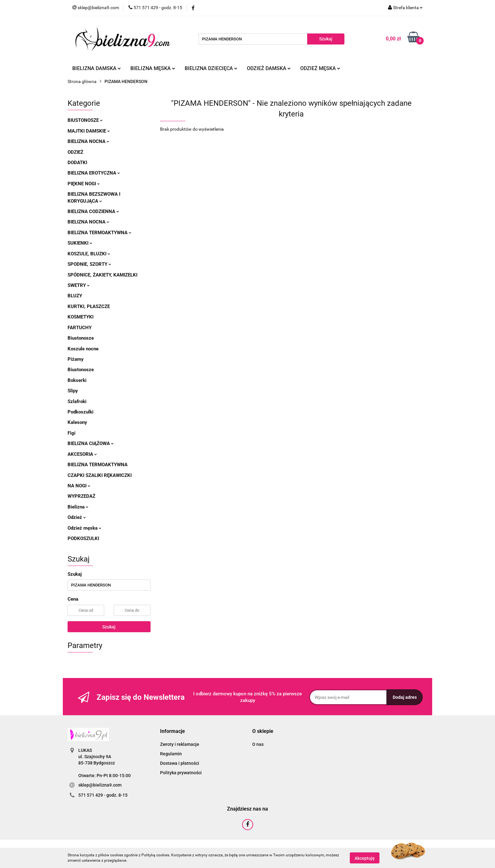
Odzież (75, 152)
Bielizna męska (153, 68)
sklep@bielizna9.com (100, 785)
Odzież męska (320, 68)
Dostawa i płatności (180, 763)
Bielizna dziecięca (211, 68)
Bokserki (77, 380)
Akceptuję (365, 858)
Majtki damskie (89, 131)
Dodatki (77, 163)
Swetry (79, 285)
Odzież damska (269, 68)
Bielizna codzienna (93, 211)
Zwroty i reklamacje (180, 744)
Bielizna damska (97, 68)
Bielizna (78, 507)
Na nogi (79, 486)
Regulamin (171, 754)
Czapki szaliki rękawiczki (100, 475)
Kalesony (77, 422)
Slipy (73, 391)
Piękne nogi (84, 184)
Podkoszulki (81, 412)
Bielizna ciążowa (91, 443)
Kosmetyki (81, 317)
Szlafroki (77, 401)
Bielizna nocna (88, 141)
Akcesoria (82, 454)
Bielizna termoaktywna (99, 233)
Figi (72, 433)
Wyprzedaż (81, 496)
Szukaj (109, 627)
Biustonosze (85, 120)
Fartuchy (80, 328)
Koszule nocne (83, 349)
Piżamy (76, 359)
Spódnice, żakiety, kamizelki (102, 275)
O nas (258, 744)
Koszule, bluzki (89, 254)
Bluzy (75, 296)
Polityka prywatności (181, 773)
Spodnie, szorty (89, 264)
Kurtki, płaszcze (89, 306)
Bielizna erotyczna (94, 173)
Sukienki (80, 243)
